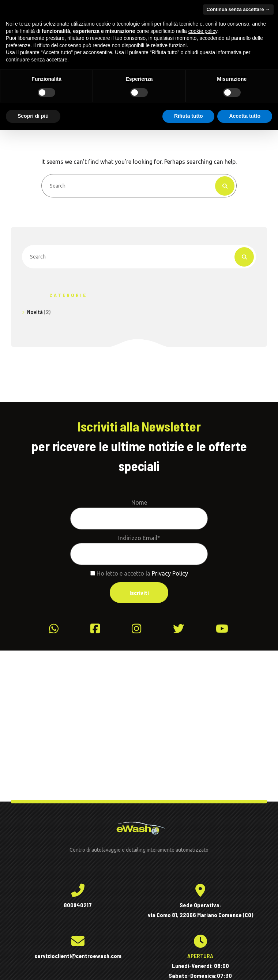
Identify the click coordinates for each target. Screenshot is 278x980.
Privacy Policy (170, 573)
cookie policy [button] (203, 31)
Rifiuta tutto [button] (189, 116)
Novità (35, 312)
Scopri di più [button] (33, 116)
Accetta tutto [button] (245, 116)
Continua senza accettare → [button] (238, 9)
